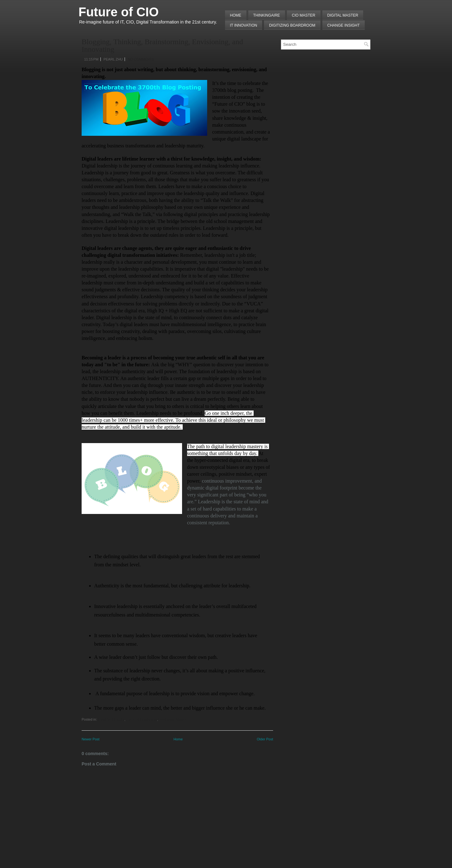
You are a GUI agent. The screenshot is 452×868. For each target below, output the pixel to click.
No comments (141, 59)
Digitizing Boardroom (292, 25)
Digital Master (343, 15)
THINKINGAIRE (267, 15)
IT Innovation (244, 25)
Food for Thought (111, 719)
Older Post (265, 739)
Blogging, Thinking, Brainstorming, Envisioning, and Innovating (162, 45)
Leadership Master (172, 719)
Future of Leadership (141, 719)
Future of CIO (119, 12)
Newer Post (91, 739)
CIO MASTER (304, 15)
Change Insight (344, 25)
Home (236, 15)
